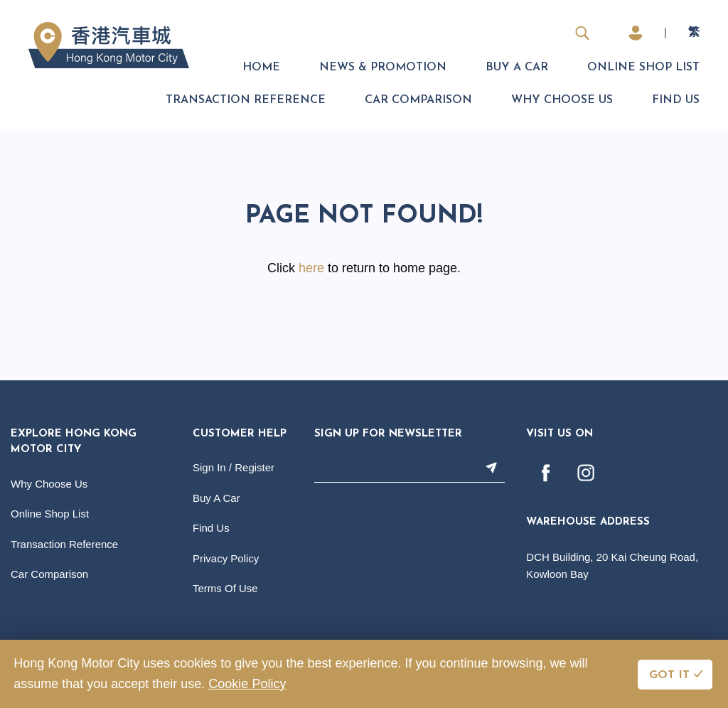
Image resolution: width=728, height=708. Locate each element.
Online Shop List (643, 68)
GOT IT (669, 675)
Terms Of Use (225, 588)
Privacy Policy (226, 558)
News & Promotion (383, 68)
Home (261, 68)
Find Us (676, 100)
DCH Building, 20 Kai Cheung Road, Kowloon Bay (612, 565)
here (311, 268)
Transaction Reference (246, 100)
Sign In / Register (234, 467)
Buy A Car (517, 68)
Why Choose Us (562, 100)
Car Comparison (418, 100)
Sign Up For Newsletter (388, 434)
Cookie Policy (247, 684)
